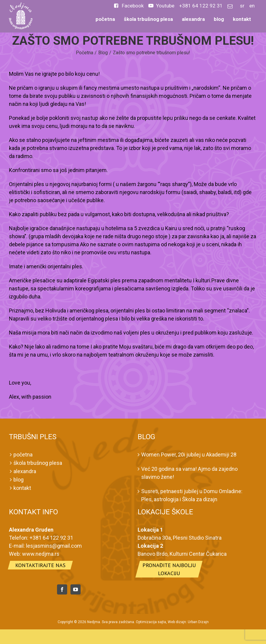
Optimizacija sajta (151, 622)
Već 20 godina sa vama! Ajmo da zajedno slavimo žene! (189, 473)
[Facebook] (62, 589)
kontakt (22, 488)
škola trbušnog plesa (38, 463)
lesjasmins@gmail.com (54, 546)
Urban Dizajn (198, 622)
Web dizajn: (177, 622)
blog (19, 480)
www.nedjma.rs (41, 554)
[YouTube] (76, 589)
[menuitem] (129, 7)
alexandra (25, 471)
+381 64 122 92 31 (51, 538)
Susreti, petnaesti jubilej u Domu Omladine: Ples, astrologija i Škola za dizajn (192, 495)
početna (23, 455)
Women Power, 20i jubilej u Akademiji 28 (189, 455)
